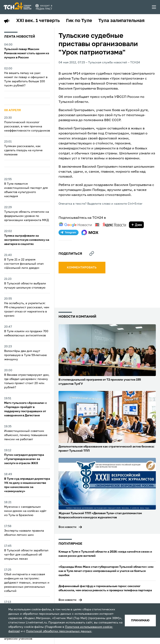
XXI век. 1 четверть (38, 21)
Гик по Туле (79, 21)
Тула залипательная (121, 21)
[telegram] (69, 232)
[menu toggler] (154, 7)
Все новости (67, 527)
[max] (90, 232)
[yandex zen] (136, 225)
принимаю (140, 621)
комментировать (82, 268)
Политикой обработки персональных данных (59, 631)
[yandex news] (110, 225)
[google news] (75, 225)
